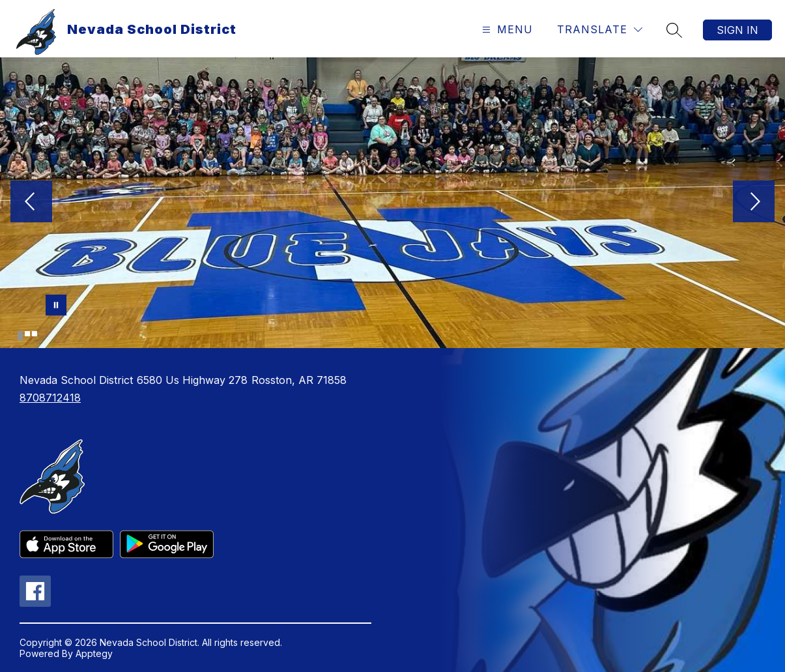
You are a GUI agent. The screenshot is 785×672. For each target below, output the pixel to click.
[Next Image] (754, 203)
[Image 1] (20, 336)
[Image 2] (27, 334)
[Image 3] (35, 334)
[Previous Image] (31, 203)
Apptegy (94, 653)
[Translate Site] (600, 30)
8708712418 (50, 398)
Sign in (737, 30)
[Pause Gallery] (56, 305)
